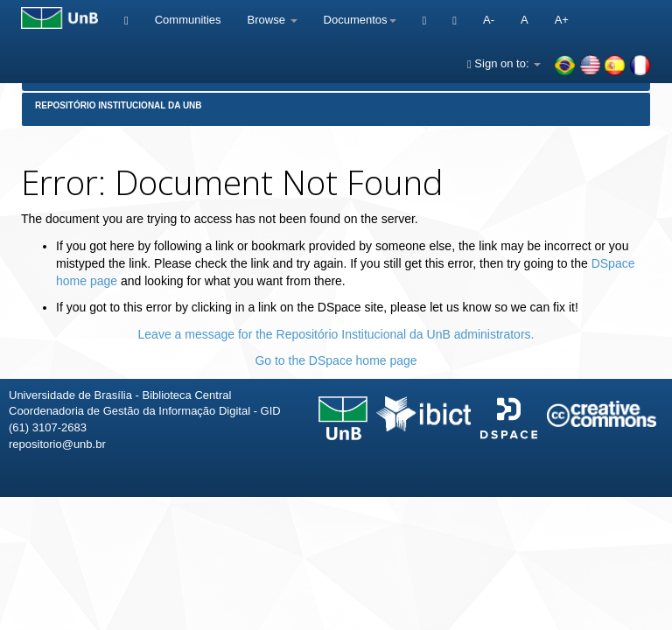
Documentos (360, 20)
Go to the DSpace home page (336, 360)
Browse (273, 20)
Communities (188, 20)
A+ (562, 20)
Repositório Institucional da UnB (119, 105)
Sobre (644, 523)
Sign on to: (504, 63)
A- (489, 20)
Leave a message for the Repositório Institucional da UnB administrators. (336, 334)
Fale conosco (568, 523)
